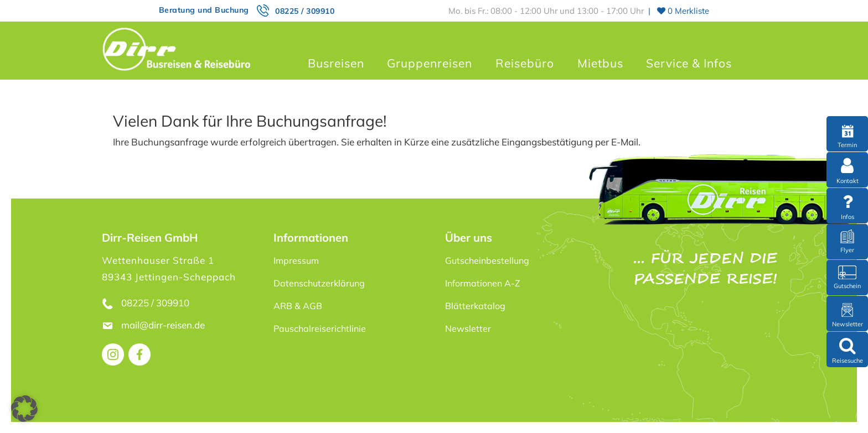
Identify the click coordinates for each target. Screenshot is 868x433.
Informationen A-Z (483, 283)
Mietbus (600, 63)
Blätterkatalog (475, 306)
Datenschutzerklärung (319, 283)
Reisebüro (525, 63)
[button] (24, 409)
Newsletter (468, 328)
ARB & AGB (298, 306)
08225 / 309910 (305, 11)
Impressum (296, 260)
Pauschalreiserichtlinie (320, 328)
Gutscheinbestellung (487, 260)
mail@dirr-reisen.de (164, 325)
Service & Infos (689, 63)
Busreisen (336, 63)
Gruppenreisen (430, 63)
